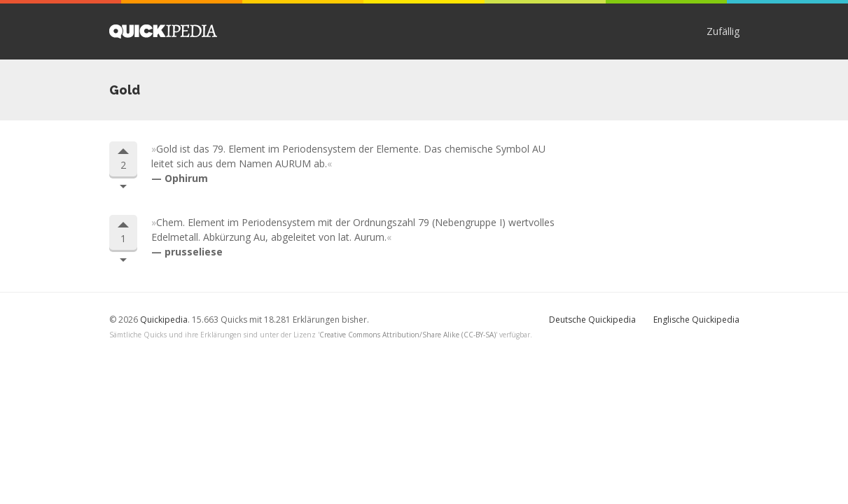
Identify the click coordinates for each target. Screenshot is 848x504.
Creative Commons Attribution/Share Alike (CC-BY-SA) (408, 335)
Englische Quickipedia (696, 320)
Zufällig (723, 31)
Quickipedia (163, 31)
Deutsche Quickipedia (592, 320)
